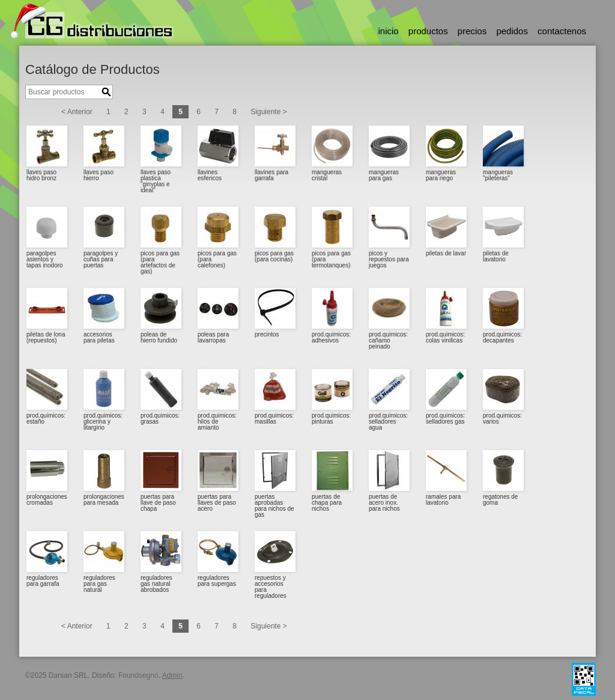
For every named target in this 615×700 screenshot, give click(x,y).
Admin (172, 675)
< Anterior (77, 112)
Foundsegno (138, 675)
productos (428, 31)
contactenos (562, 31)
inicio (388, 31)
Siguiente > (268, 112)
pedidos (512, 31)
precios (472, 31)
